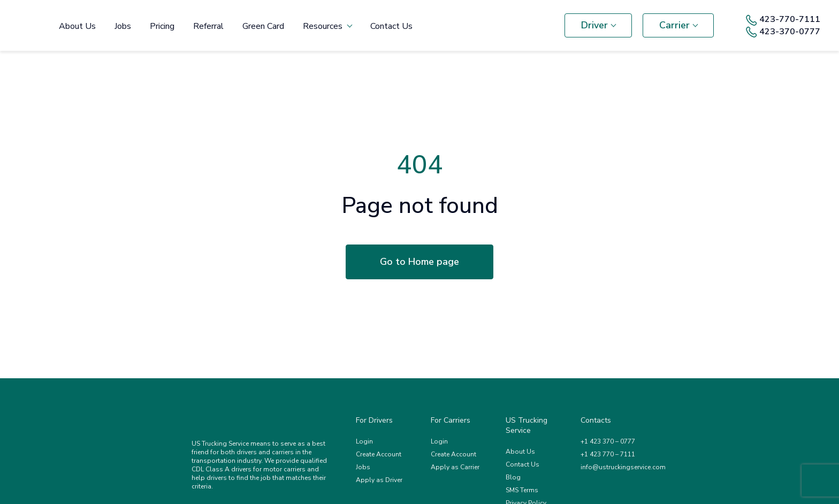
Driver (594, 25)
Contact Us (391, 26)
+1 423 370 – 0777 (608, 441)
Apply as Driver (379, 480)
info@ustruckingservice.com (623, 467)
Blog (513, 477)
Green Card (263, 26)
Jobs (123, 26)
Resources (323, 26)
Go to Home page (419, 262)
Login (364, 441)
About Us (77, 26)
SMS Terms (522, 490)
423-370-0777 (783, 32)
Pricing (162, 26)
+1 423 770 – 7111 (608, 454)
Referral (208, 26)
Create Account (379, 454)
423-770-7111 (783, 20)
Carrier (674, 25)
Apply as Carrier (455, 467)
